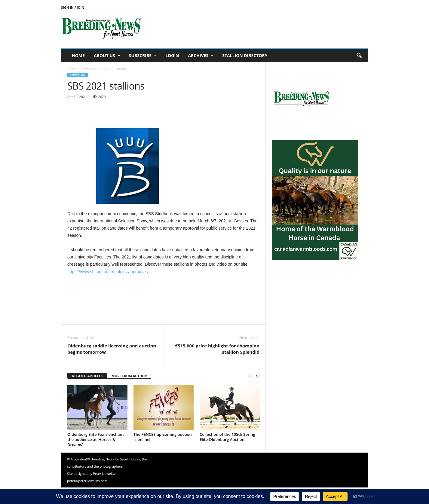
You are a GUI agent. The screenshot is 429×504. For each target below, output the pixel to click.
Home (78, 55)
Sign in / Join (73, 7)
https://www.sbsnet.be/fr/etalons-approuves (108, 272)
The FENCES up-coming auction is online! (163, 437)
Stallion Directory (245, 55)
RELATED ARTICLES (87, 376)
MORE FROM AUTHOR (129, 376)
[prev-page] (250, 376)
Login (172, 55)
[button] (359, 56)
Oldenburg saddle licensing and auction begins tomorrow (112, 349)
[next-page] (257, 376)
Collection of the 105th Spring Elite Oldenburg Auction (227, 437)
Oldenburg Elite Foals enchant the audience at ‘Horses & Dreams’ (96, 439)
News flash (89, 69)
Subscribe (143, 56)
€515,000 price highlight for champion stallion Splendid (217, 349)
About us (107, 56)
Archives (201, 56)
